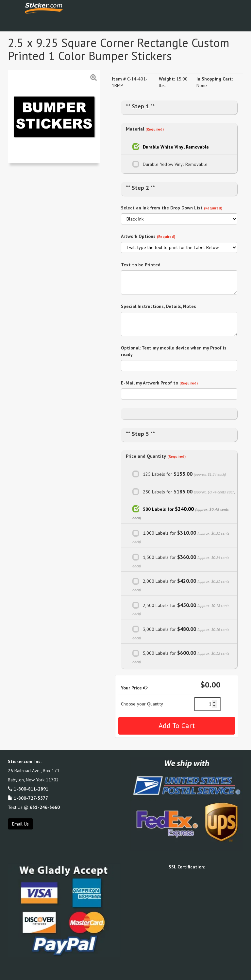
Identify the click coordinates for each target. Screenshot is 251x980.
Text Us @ (34, 807)
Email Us (20, 824)
